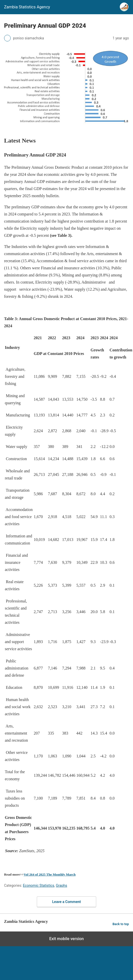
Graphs (61, 885)
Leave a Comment (67, 902)
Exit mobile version (66, 939)
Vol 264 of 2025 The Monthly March (50, 874)
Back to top (121, 924)
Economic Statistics (39, 885)
